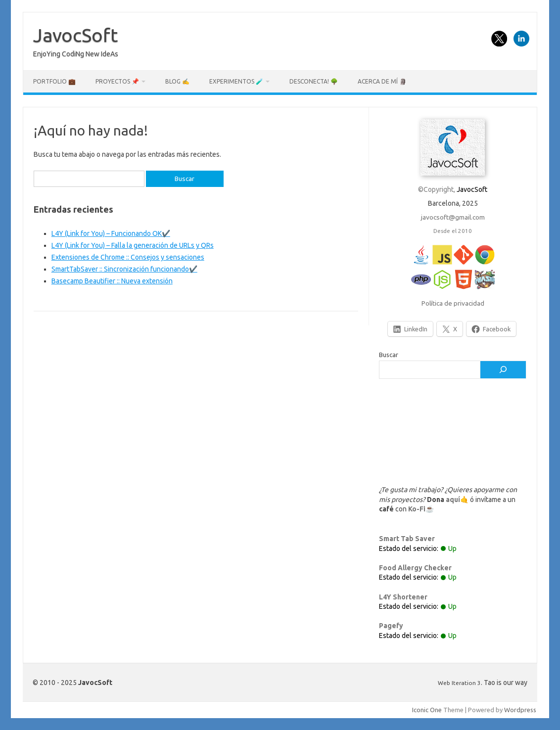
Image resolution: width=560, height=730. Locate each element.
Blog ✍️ (177, 81)
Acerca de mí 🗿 (382, 81)
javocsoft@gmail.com (453, 217)
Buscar (389, 355)
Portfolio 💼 (54, 81)
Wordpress (520, 710)
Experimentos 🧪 (236, 81)
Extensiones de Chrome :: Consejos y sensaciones (128, 257)
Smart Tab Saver (407, 539)
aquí (453, 500)
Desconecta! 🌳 (314, 81)
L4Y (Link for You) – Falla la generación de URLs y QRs (133, 245)
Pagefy (391, 626)
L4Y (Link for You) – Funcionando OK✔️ (111, 233)
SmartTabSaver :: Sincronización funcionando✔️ (124, 269)
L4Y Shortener (403, 597)
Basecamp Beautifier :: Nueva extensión (112, 281)
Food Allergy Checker (415, 568)
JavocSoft (75, 35)
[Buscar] (503, 370)
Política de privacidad (453, 303)
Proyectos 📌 (117, 81)
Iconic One (427, 710)
